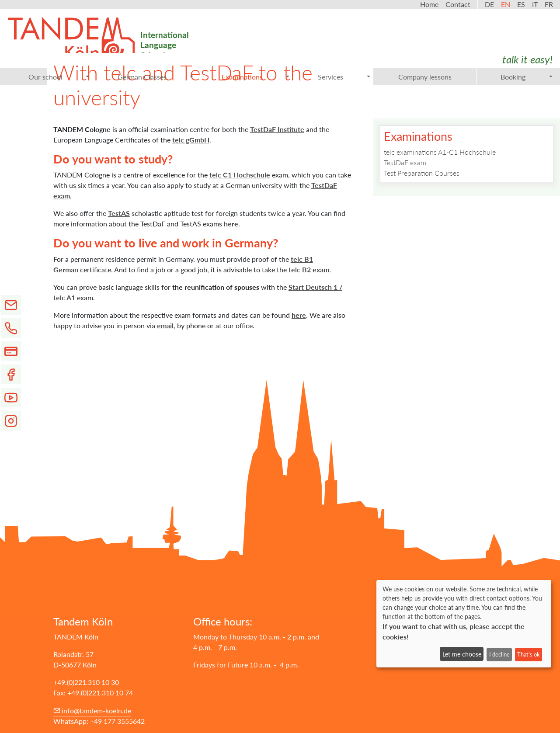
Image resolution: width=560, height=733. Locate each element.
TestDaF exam (405, 162)
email (165, 325)
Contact (458, 4)
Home (429, 4)
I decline (499, 654)
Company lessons (425, 77)
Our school (59, 77)
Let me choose (462, 654)
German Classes (156, 77)
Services (344, 77)
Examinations (256, 77)
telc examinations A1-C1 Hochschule (440, 152)
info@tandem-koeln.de (96, 710)
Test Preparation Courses (422, 173)
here (231, 224)
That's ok (529, 654)
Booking (527, 77)
